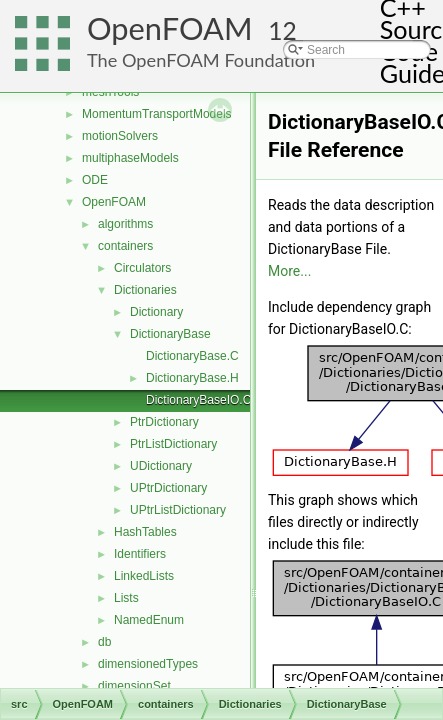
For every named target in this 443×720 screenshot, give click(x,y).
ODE (95, 180)
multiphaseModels (130, 158)
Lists (126, 598)
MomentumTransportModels (157, 114)
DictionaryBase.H (192, 378)
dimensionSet (134, 686)
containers (125, 246)
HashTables (145, 532)
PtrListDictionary (173, 444)
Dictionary (156, 312)
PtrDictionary (164, 422)
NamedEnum (149, 620)
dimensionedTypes (148, 664)
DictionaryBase (170, 334)
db (104, 642)
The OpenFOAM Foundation (201, 60)
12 (282, 30)
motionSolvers (120, 136)
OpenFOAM (170, 28)
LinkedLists (144, 576)
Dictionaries (145, 290)
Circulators (142, 268)
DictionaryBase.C (192, 356)
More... (289, 271)
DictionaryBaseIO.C (198, 400)
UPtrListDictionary (178, 510)
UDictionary (161, 466)
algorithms (125, 224)
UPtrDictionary (168, 488)
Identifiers (140, 554)
